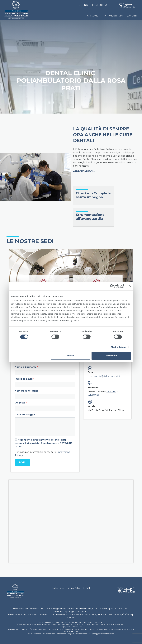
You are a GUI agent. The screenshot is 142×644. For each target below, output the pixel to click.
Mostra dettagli (118, 347)
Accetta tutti (111, 356)
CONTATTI (132, 16)
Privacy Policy (74, 588)
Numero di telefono (27, 391)
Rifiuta (71, 356)
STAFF (122, 16)
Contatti (86, 588)
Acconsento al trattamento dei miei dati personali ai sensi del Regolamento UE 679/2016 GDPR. (44, 443)
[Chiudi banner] (130, 286)
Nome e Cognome (26, 367)
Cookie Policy (58, 588)
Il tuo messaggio (25, 415)
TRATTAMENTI (110, 16)
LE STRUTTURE (101, 5)
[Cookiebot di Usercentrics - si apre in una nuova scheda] (112, 286)
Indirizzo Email (24, 379)
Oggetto (20, 403)
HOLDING (82, 5)
